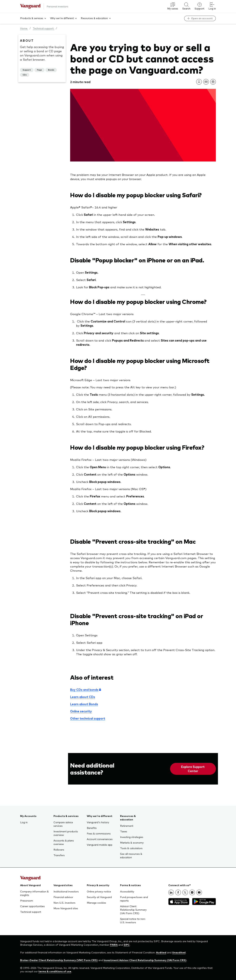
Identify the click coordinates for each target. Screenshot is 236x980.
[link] (199, 82)
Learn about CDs (83, 697)
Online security (81, 711)
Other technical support (88, 718)
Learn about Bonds (84, 704)
